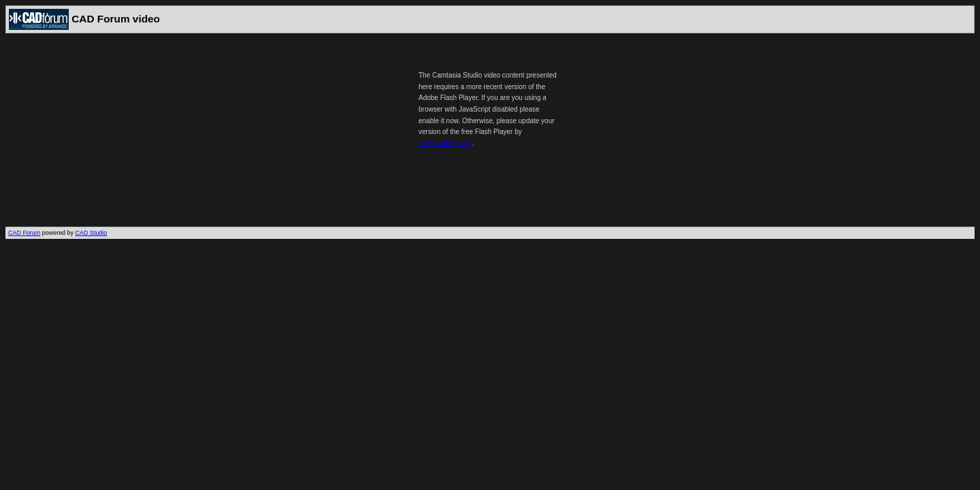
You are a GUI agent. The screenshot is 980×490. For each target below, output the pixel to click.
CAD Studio (92, 233)
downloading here (445, 143)
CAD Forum (24, 233)
